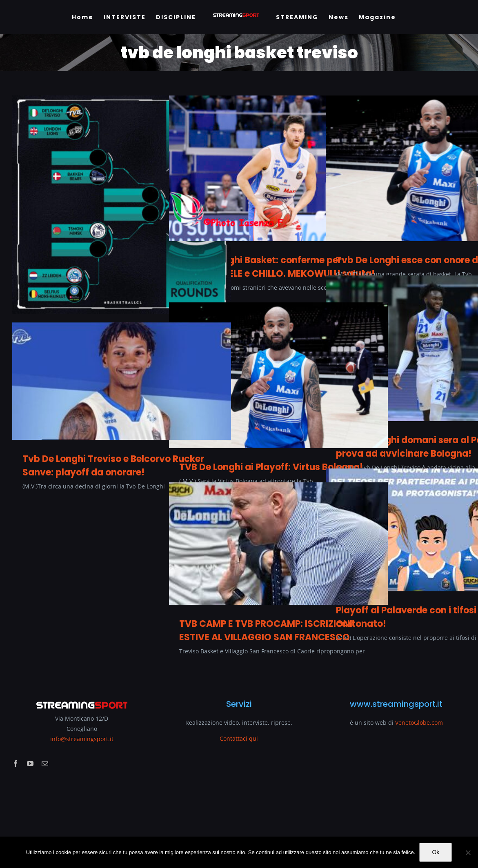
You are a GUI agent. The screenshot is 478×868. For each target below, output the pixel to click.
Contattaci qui (239, 738)
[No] (468, 852)
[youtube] (30, 764)
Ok (436, 852)
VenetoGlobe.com (419, 723)
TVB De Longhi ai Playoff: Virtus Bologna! (271, 467)
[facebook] (16, 764)
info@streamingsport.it (82, 739)
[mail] (45, 764)
